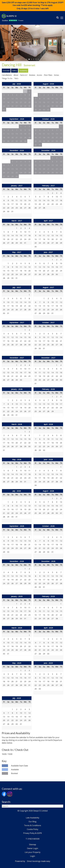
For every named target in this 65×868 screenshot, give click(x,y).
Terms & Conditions (33, 825)
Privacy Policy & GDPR (32, 833)
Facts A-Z (24, 75)
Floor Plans (48, 75)
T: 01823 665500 (33, 839)
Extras (56, 75)
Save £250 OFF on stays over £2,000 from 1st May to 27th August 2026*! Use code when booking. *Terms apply (32, 6)
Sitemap (33, 844)
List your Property (33, 852)
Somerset (29, 65)
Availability (23, 71)
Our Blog (32, 822)
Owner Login (33, 848)
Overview (6, 71)
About (16, 75)
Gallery (14, 71)
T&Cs (16, 78)
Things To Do (7, 78)
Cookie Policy (33, 829)
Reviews (32, 75)
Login (33, 856)
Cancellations (7, 75)
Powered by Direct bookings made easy (33, 861)
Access (40, 75)
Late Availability (33, 818)
